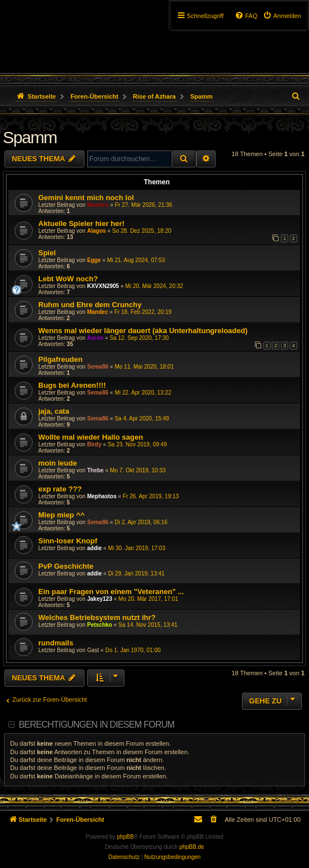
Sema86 (98, 367)
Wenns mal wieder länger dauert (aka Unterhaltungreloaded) (143, 331)
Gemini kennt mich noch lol (86, 198)
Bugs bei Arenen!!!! (72, 385)
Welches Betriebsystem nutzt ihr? (97, 617)
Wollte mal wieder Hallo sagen (91, 437)
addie (95, 548)
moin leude (58, 463)
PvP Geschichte (66, 566)
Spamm (30, 137)
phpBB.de (192, 847)
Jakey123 (100, 599)
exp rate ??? (60, 489)
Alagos (97, 231)
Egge (94, 260)
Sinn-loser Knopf (68, 541)
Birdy (95, 444)
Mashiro (98, 205)
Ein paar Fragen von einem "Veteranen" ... (111, 592)
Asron (95, 338)
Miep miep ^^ (61, 515)
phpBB (126, 837)
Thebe (95, 470)
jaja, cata (54, 411)
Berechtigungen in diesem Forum (96, 725)
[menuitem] (282, 16)
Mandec (98, 312)
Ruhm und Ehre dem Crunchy (90, 305)
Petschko (100, 625)
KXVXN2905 (103, 286)
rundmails (56, 643)
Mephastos (102, 496)
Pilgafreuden (61, 359)
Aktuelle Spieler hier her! (81, 223)
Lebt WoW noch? (68, 279)
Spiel (47, 253)
